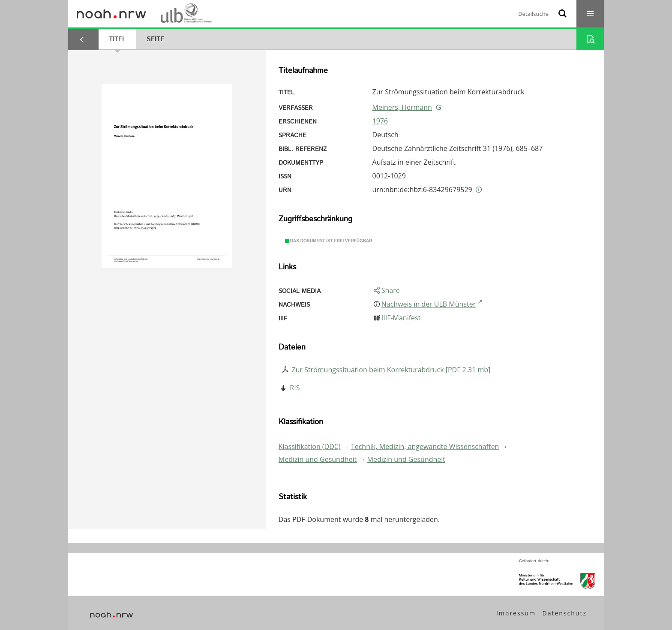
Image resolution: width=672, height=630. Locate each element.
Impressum (516, 613)
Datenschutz (565, 613)
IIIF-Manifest (401, 318)
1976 (380, 121)
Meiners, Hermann (402, 107)
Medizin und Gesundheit (318, 459)
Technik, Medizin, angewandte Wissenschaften (425, 446)
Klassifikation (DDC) (310, 446)
